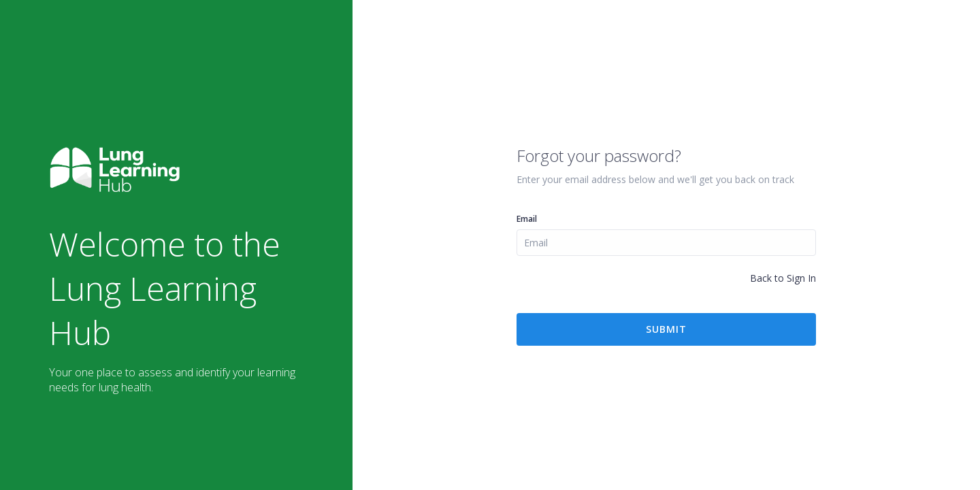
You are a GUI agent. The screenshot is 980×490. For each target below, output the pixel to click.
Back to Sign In (783, 278)
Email (527, 219)
